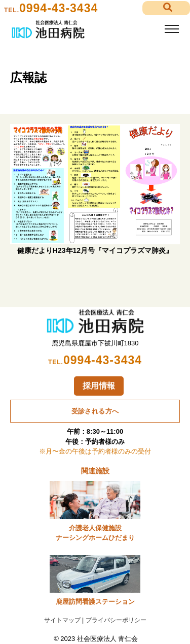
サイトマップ (62, 620)
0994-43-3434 (59, 8)
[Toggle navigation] (172, 29)
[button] (166, 8)
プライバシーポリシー (116, 620)
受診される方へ (95, 411)
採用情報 (99, 386)
